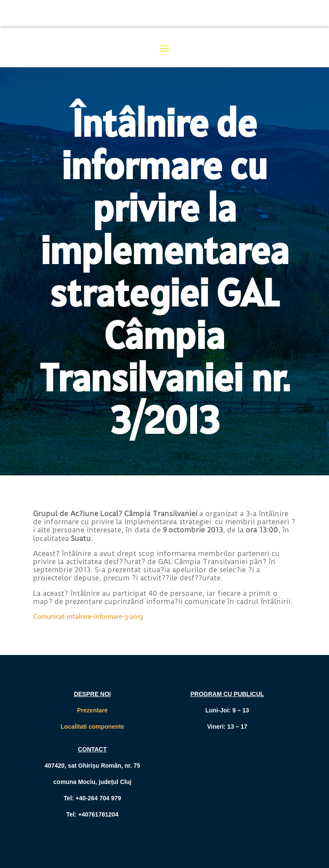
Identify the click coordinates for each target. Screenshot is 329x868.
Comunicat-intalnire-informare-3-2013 (88, 617)
